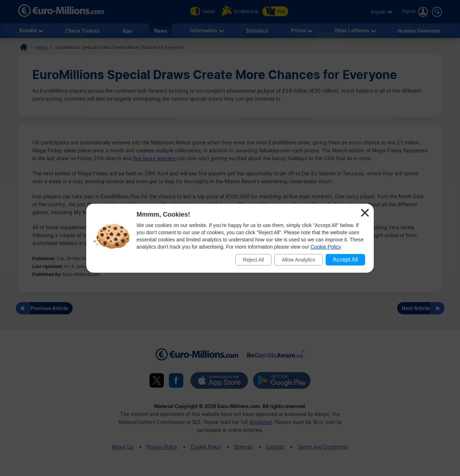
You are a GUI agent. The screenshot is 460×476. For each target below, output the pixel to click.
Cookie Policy (326, 247)
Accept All (345, 260)
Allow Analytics (298, 260)
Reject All (253, 260)
